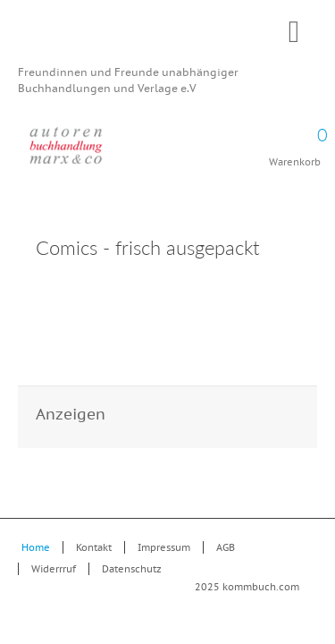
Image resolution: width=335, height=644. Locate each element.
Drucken (290, 250)
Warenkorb (295, 141)
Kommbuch (167, 38)
